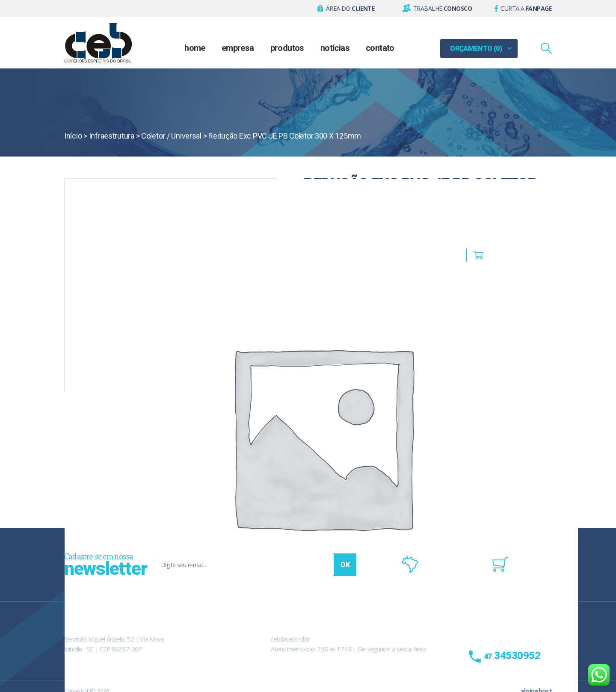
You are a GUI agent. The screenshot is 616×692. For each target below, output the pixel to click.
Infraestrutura (112, 136)
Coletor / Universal (171, 136)
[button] (346, 9)
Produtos (287, 48)
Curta (526, 8)
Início (73, 136)
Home (195, 48)
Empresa (238, 48)
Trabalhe (443, 8)
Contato (380, 48)
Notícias (335, 48)
